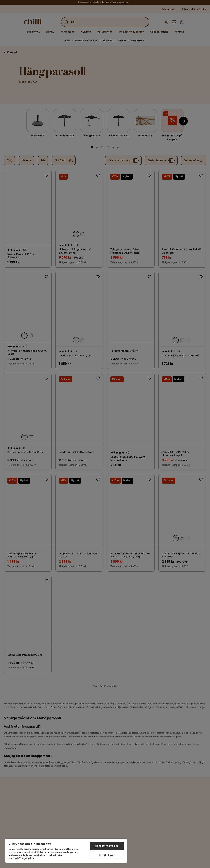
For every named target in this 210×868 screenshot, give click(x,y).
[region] (66, 851)
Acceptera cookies (107, 846)
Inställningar (107, 856)
